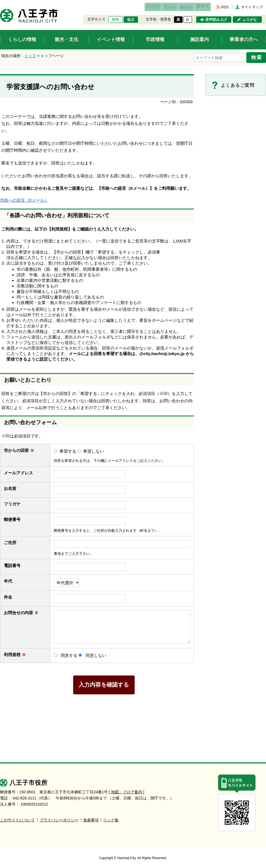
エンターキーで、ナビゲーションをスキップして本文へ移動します (0, 3)
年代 (8, 579)
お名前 (13, 486)
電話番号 (15, 564)
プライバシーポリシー (59, 818)
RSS (225, 7)
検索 (258, 56)
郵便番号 (12, 517)
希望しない (94, 449)
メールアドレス (21, 471)
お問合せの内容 (21, 611)
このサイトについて (17, 818)
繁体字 (200, 7)
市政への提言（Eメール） (24, 198)
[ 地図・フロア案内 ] (126, 790)
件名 (11, 595)
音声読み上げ (216, 20)
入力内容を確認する (104, 683)
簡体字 (178, 7)
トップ (30, 56)
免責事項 (91, 818)
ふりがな (250, 20)
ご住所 (13, 541)
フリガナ (12, 502)
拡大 (131, 20)
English (134, 7)
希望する (68, 449)
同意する (69, 653)
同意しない (96, 653)
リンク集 (111, 818)
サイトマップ (252, 7)
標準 (116, 20)
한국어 (156, 7)
